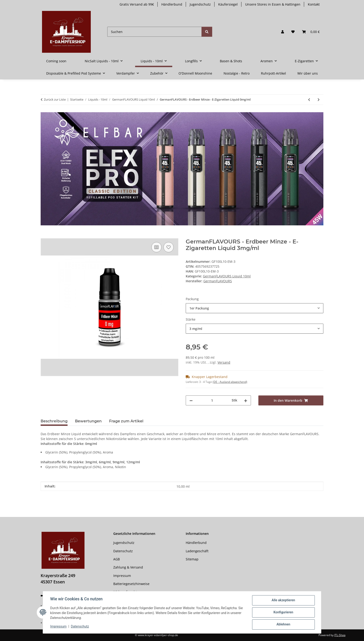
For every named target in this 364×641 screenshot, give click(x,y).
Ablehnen (283, 625)
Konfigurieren (283, 612)
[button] (283, 32)
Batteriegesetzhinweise (131, 584)
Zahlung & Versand (128, 567)
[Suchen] (154, 32)
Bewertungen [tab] (88, 421)
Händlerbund (172, 4)
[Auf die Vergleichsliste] (156, 247)
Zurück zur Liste (55, 99)
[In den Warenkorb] (44, 236)
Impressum (58, 627)
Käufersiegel (228, 4)
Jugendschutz (200, 4)
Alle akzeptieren (283, 600)
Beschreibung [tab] (54, 421)
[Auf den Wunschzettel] (169, 247)
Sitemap (192, 559)
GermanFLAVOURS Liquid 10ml (227, 276)
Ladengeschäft (197, 551)
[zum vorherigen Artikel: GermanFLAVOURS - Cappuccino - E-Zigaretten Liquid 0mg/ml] (309, 100)
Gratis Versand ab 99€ (137, 4)
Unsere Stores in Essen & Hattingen (273, 4)
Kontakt (314, 4)
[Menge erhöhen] (246, 400)
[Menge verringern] (191, 400)
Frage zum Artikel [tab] (126, 421)
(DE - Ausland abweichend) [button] (230, 382)
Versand (224, 362)
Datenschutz (80, 627)
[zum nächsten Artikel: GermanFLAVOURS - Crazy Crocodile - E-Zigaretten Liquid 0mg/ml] (319, 100)
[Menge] (212, 400)
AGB (117, 559)
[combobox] (255, 308)
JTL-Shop (340, 635)
